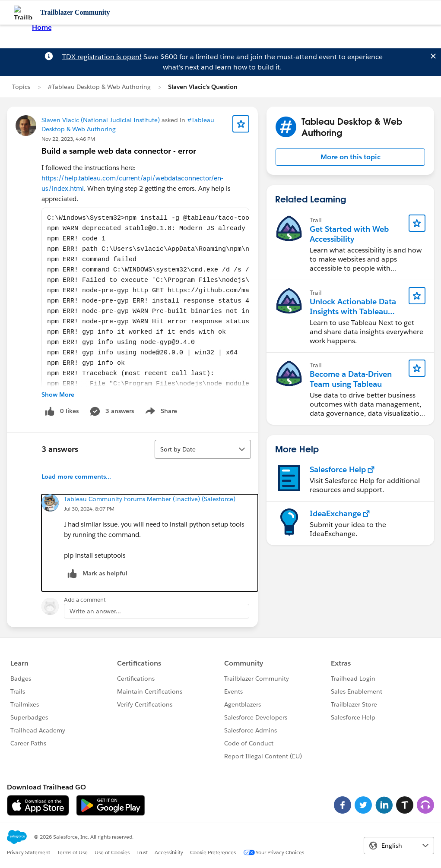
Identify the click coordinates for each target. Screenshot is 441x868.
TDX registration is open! (102, 57)
